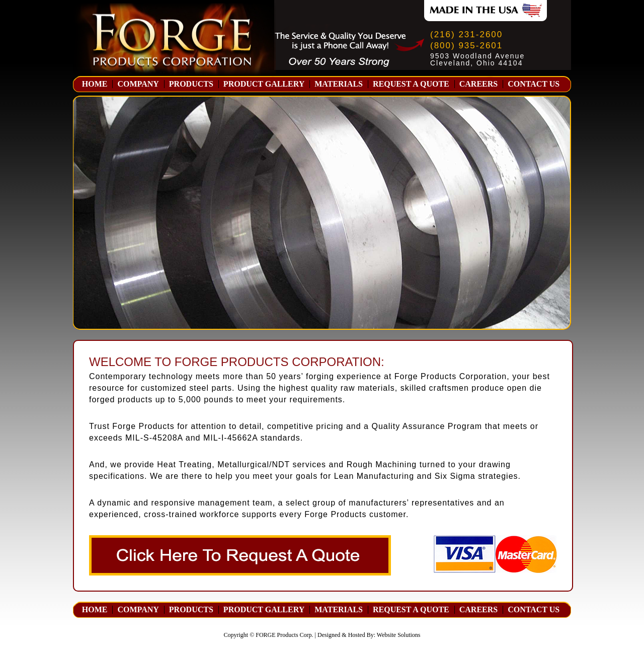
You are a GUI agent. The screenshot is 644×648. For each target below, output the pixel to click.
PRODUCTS (191, 84)
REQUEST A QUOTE (411, 84)
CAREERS (478, 84)
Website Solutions (399, 635)
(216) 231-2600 (466, 34)
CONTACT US (534, 84)
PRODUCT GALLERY (264, 84)
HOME (95, 84)
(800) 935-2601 (466, 46)
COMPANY (138, 84)
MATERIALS (339, 84)
